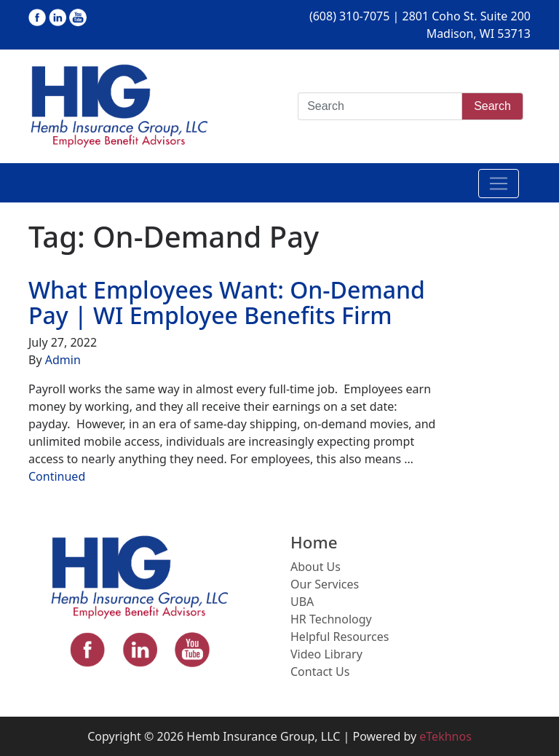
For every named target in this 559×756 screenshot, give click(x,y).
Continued (57, 476)
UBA (302, 602)
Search (492, 106)
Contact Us (320, 672)
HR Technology (331, 619)
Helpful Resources (340, 637)
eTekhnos (445, 736)
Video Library (326, 654)
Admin (63, 360)
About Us (316, 567)
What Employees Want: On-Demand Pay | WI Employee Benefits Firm (227, 302)
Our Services (325, 584)
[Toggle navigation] (499, 184)
